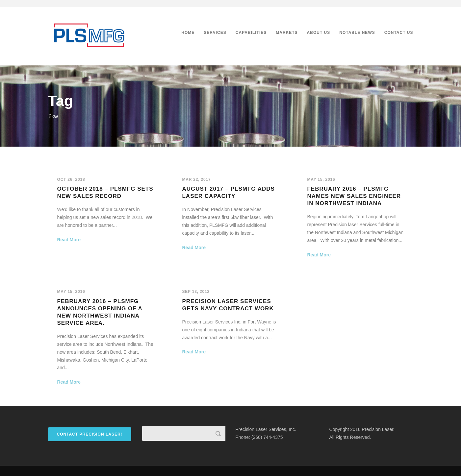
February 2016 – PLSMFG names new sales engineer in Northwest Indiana (354, 196)
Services (215, 33)
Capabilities (251, 33)
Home (188, 33)
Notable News (357, 33)
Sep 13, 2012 (196, 292)
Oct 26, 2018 (71, 179)
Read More (69, 240)
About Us (319, 33)
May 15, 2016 (321, 179)
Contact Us (399, 33)
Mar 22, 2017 (196, 179)
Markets (287, 33)
